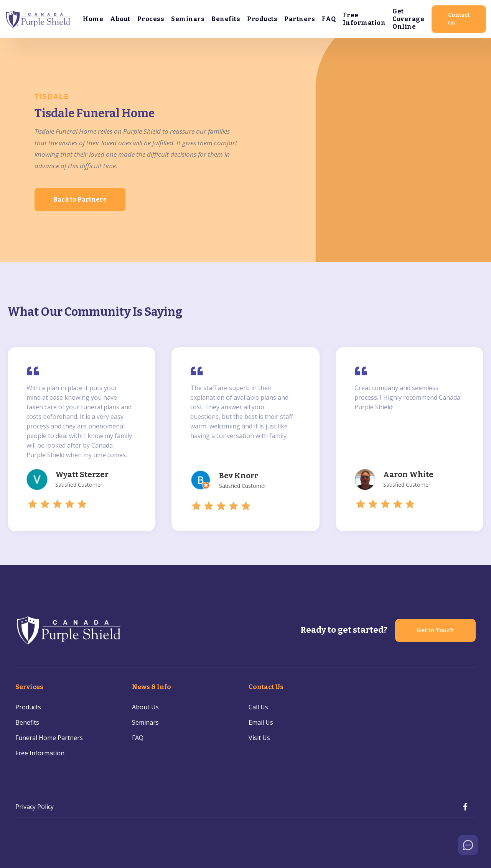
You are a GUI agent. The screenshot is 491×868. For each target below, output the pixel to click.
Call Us (258, 707)
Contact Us (459, 19)
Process (151, 19)
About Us (145, 707)
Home (93, 19)
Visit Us (259, 738)
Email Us (261, 722)
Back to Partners (80, 199)
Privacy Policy (35, 807)
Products (262, 19)
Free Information (364, 19)
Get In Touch (435, 630)
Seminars (188, 19)
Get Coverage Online (408, 19)
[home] (38, 19)
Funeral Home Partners (49, 738)
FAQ (329, 19)
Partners (300, 19)
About (120, 19)
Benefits (226, 19)
